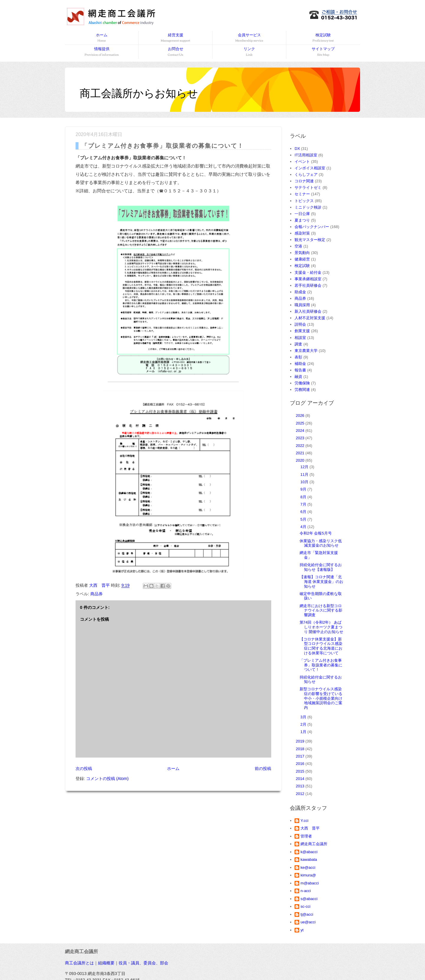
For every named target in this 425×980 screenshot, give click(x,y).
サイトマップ (323, 52)
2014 (301, 779)
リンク (249, 52)
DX (297, 149)
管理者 (306, 836)
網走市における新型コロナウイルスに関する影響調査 (321, 610)
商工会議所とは (79, 963)
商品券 (97, 594)
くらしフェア (306, 174)
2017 (301, 756)
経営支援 (175, 38)
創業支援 (302, 331)
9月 (304, 489)
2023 (301, 438)
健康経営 (302, 259)
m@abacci (310, 883)
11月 (305, 475)
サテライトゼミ (308, 187)
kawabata (309, 859)
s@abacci (309, 899)
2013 (301, 786)
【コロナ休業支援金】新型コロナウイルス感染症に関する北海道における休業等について (321, 646)
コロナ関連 (304, 181)
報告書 (300, 370)
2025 (301, 423)
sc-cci (305, 906)
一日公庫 (302, 214)
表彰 (298, 357)
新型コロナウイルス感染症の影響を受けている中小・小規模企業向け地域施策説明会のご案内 (321, 698)
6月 (304, 512)
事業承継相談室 (308, 279)
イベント (302, 162)
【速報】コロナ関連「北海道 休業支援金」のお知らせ (322, 581)
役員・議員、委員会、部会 (143, 963)
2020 (301, 460)
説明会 (300, 324)
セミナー (302, 194)
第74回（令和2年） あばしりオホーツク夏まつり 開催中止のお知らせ (322, 627)
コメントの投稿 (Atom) (107, 779)
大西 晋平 (310, 828)
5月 (304, 519)
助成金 (300, 292)
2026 (301, 416)
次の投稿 (84, 768)
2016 (301, 764)
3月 (304, 717)
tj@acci (307, 914)
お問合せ (175, 52)
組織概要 (106, 963)
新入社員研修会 (308, 311)
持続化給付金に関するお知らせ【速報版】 (321, 567)
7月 (304, 504)
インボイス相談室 (310, 168)
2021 (301, 453)
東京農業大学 (306, 351)
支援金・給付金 (308, 272)
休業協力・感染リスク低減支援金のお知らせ (321, 543)
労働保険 (302, 383)
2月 (304, 724)
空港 (298, 246)
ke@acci (308, 867)
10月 (305, 482)
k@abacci (309, 852)
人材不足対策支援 (310, 318)
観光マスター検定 (310, 240)
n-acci (306, 891)
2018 (301, 749)
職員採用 (302, 305)
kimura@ (308, 875)
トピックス (304, 201)
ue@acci (308, 922)
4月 (304, 527)
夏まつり (302, 220)
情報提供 (102, 52)
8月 (304, 497)
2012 (301, 794)
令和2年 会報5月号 (316, 533)
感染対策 (302, 233)
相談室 (300, 338)
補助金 (300, 364)
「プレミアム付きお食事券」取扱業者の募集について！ (321, 665)
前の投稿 (263, 768)
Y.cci (304, 821)
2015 (301, 771)
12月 (305, 467)
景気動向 (302, 253)
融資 (298, 377)
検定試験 (323, 38)
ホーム (102, 38)
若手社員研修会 (308, 285)
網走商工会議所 (314, 844)
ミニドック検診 (308, 207)
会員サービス (249, 38)
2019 (301, 741)
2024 (301, 431)
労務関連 (302, 390)
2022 (301, 446)
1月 (304, 732)
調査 (298, 344)
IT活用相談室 (306, 155)
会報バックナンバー (312, 227)
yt (302, 930)
